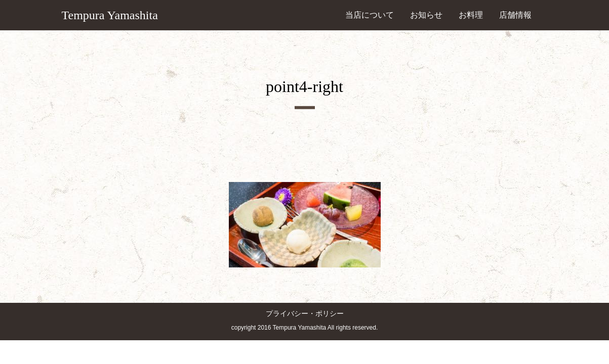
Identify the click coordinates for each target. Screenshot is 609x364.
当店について (370, 15)
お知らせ (426, 15)
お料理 (471, 15)
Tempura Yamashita (110, 15)
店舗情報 (515, 15)
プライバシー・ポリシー (305, 314)
